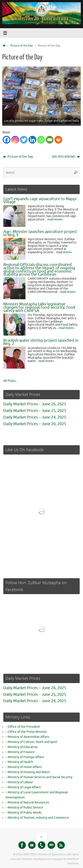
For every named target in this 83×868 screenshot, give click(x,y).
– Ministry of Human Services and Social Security (39, 777)
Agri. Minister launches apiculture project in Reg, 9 (40, 233)
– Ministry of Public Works (24, 813)
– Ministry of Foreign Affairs (25, 757)
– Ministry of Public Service (24, 808)
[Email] (50, 140)
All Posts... (10, 381)
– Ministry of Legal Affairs (23, 787)
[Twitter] (24, 140)
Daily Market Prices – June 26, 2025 (35, 404)
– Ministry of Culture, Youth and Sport (32, 742)
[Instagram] (15, 140)
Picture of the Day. (18, 157)
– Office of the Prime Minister (26, 732)
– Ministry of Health (19, 762)
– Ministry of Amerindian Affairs (27, 737)
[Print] (58, 140)
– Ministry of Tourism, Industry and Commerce (37, 818)
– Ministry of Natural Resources (27, 802)
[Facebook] (7, 140)
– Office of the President (23, 727)
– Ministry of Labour (19, 782)
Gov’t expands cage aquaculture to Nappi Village (40, 200)
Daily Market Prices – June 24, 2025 (35, 417)
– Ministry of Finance (20, 752)
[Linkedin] (32, 140)
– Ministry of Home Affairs (24, 767)
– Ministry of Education (22, 747)
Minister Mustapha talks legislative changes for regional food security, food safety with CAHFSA (39, 307)
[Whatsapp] (41, 140)
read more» (55, 219)
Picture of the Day (22, 46)
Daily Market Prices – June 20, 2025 (35, 424)
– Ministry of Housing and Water (28, 772)
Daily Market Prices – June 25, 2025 (35, 411)
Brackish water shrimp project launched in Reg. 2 (41, 342)
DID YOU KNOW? (66, 157)
